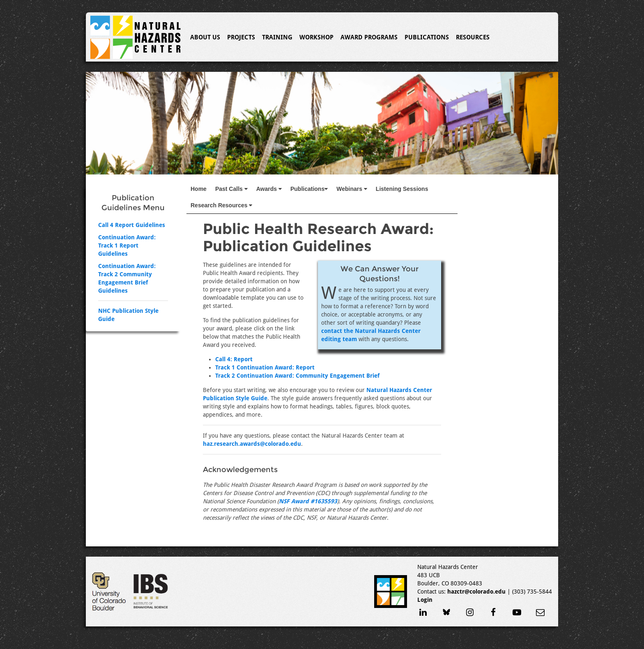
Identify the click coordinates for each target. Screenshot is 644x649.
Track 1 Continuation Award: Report (265, 367)
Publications (427, 37)
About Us (205, 37)
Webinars (352, 189)
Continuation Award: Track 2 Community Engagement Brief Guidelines (127, 278)
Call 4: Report (234, 359)
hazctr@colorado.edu (476, 592)
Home (199, 189)
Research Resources (221, 205)
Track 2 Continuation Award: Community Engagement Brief (297, 376)
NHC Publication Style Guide (128, 315)
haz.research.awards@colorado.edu (252, 444)
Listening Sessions (402, 189)
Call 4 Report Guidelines (132, 225)
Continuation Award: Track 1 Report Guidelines (127, 245)
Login (425, 600)
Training (277, 37)
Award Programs (369, 37)
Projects (241, 37)
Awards (269, 189)
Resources (473, 37)
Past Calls (231, 189)
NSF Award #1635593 (308, 501)
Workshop (316, 37)
